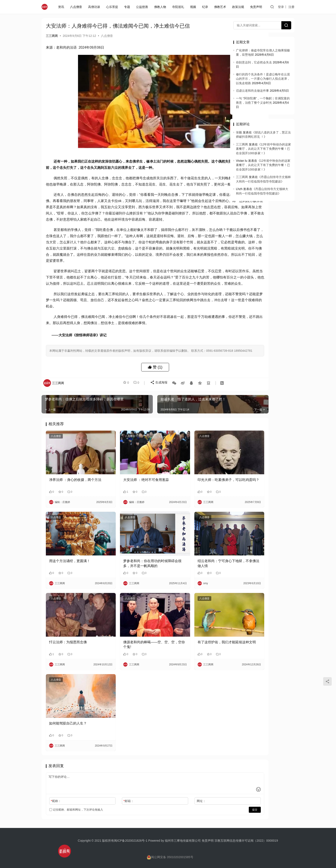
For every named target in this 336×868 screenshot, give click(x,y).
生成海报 (157, 414)
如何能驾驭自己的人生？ (68, 717)
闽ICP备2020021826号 (129, 834)
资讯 (62, 7)
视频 (194, 7)
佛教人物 (161, 7)
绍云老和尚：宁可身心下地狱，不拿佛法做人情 (193, 575)
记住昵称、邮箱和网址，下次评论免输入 (76, 803)
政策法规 (239, 7)
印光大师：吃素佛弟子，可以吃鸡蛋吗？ (193, 503)
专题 (128, 7)
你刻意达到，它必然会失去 (254, 62)
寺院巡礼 (179, 7)
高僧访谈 (95, 7)
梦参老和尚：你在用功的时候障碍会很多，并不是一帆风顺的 (133, 575)
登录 (281, 7)
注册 (292, 7)
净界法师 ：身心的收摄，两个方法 (73, 503)
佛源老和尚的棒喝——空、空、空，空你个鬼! (133, 647)
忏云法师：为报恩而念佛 (68, 645)
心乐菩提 (113, 7)
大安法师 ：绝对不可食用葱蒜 (132, 500)
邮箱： (114, 795)
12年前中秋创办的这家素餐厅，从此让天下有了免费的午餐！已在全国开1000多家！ (263, 149)
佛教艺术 (221, 7)
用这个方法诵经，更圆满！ (70, 573)
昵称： (56, 795)
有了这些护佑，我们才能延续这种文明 (193, 647)
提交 (212, 804)
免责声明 (257, 7)
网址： (173, 795)
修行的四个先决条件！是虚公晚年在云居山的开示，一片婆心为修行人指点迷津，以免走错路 (263, 79)
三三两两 (52, 36)
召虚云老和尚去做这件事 (252, 91)
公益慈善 (143, 7)
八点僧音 (77, 7)
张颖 (239, 132)
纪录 (206, 7)
